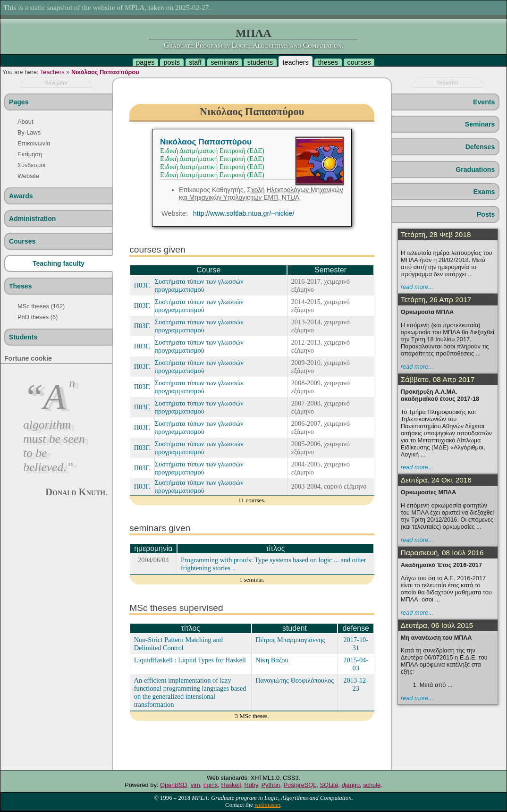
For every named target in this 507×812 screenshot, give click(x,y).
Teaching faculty (59, 263)
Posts (486, 214)
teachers (295, 62)
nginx (211, 785)
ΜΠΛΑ (253, 33)
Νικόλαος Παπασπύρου (105, 72)
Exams (484, 192)
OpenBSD (174, 785)
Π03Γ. (142, 285)
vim (195, 785)
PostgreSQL (300, 785)
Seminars (480, 124)
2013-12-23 (356, 684)
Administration (32, 219)
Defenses (480, 147)
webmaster (267, 805)
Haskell (231, 785)
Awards (21, 196)
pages (145, 62)
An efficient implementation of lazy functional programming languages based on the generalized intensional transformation (190, 692)
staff (195, 62)
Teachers (52, 72)
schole (372, 785)
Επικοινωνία (34, 143)
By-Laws (29, 132)
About (25, 122)
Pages (19, 102)
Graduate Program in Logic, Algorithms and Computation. (253, 45)
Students (23, 337)
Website (28, 176)
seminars (224, 62)
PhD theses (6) (38, 317)
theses (328, 62)
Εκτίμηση (30, 154)
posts (172, 62)
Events (484, 102)
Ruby (251, 785)
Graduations (475, 169)
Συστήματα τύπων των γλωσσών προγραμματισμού (199, 285)
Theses (21, 286)
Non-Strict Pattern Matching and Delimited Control (178, 644)
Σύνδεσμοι (31, 165)
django (351, 785)
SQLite (329, 785)
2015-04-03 (356, 664)
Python (271, 785)
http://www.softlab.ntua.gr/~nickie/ (244, 213)
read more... (417, 287)
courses (359, 62)
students (260, 62)
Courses (22, 241)
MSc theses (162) (41, 306)
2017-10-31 (356, 644)
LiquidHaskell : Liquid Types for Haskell (190, 660)
